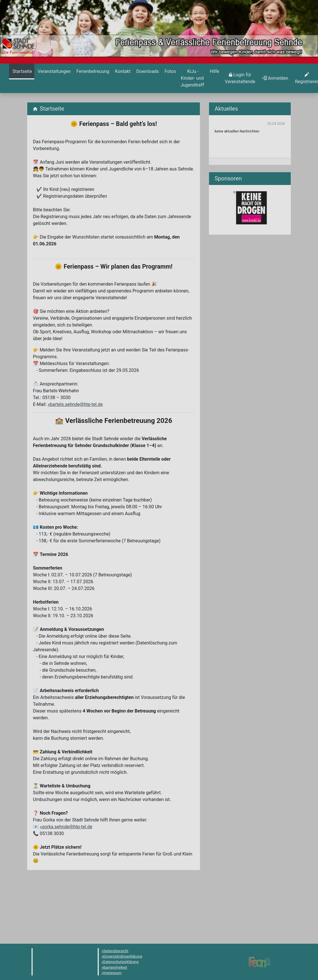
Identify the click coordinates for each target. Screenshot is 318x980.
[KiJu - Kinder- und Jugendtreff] (192, 78)
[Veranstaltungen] (54, 71)
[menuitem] (22, 78)
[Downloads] (147, 71)
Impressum (112, 973)
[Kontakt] (122, 71)
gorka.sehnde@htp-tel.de (67, 827)
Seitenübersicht (116, 951)
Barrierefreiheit (115, 967)
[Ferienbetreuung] (92, 71)
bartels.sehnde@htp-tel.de (76, 404)
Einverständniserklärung (123, 956)
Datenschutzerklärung (121, 962)
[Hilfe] (170, 71)
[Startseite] (22, 71)
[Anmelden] (240, 78)
